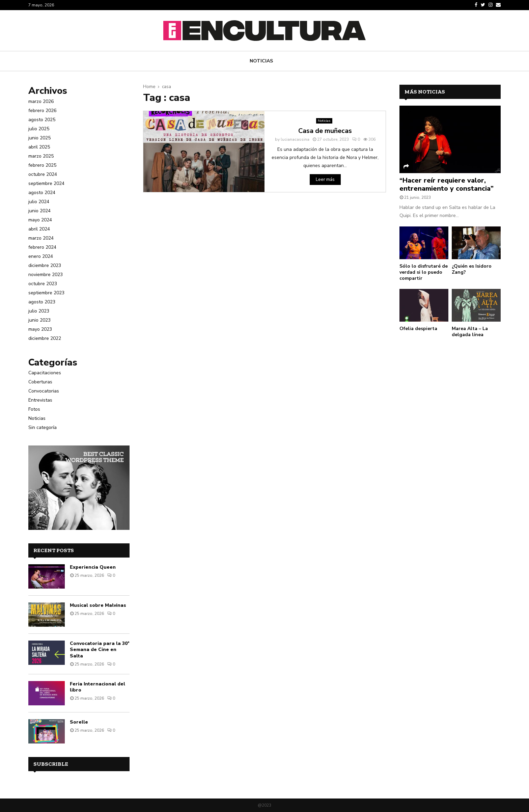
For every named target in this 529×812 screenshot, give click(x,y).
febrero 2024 (42, 247)
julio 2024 (39, 202)
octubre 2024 (43, 174)
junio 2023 (39, 320)
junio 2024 (39, 211)
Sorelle (79, 722)
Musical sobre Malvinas (98, 605)
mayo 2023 (40, 329)
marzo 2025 (41, 156)
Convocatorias (44, 391)
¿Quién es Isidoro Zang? (472, 269)
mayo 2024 (40, 220)
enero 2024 (41, 256)
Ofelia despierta (418, 329)
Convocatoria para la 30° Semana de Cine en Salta (100, 649)
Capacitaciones (45, 373)
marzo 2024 (41, 238)
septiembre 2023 (46, 293)
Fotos (34, 409)
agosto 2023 (42, 302)
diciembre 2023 (45, 265)
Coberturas (40, 382)
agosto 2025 (42, 120)
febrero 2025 (42, 165)
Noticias (261, 61)
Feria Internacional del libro (98, 687)
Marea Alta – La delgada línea (470, 332)
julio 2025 (39, 129)
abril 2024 (39, 229)
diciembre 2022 (45, 338)
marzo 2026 (41, 101)
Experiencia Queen (93, 567)
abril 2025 (39, 147)
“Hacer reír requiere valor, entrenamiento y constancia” (447, 184)
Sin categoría (43, 427)
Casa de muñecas (325, 131)
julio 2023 (39, 311)
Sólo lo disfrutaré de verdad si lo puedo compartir (424, 272)
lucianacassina (295, 139)
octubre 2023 (43, 284)
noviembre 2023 (46, 275)
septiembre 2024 (46, 183)
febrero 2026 (42, 111)
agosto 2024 (42, 193)
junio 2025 (39, 138)
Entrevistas (40, 400)
